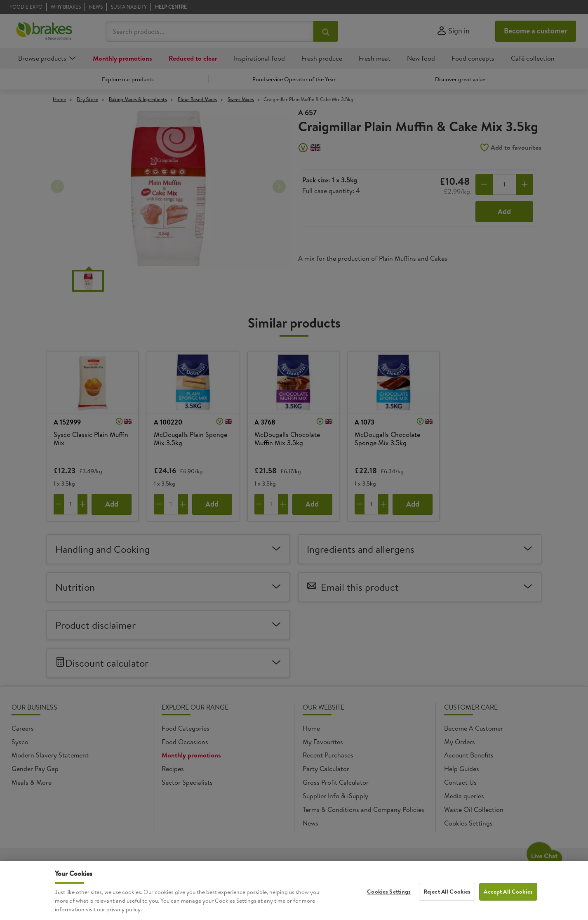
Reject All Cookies (447, 904)
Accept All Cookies (508, 904)
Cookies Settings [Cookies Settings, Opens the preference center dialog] (389, 904)
